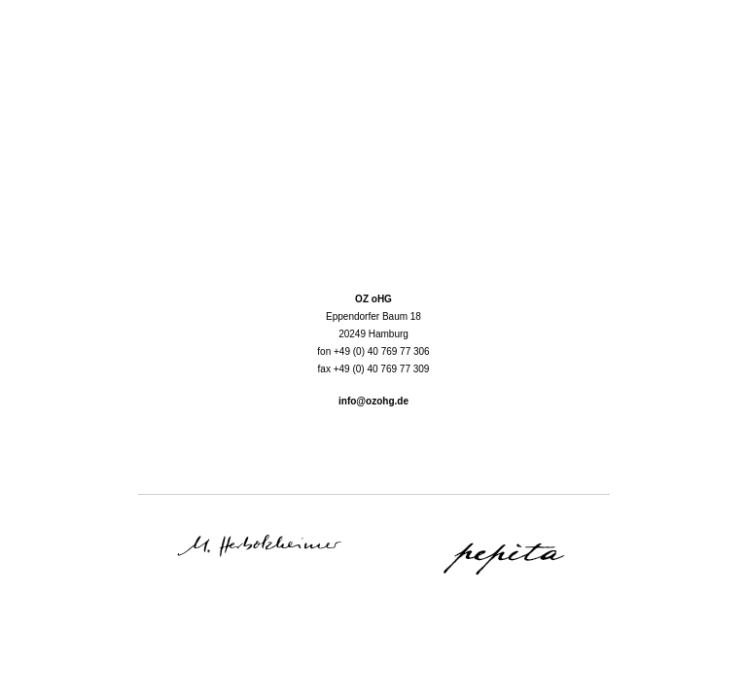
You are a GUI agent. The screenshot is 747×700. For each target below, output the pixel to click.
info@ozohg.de (373, 401)
